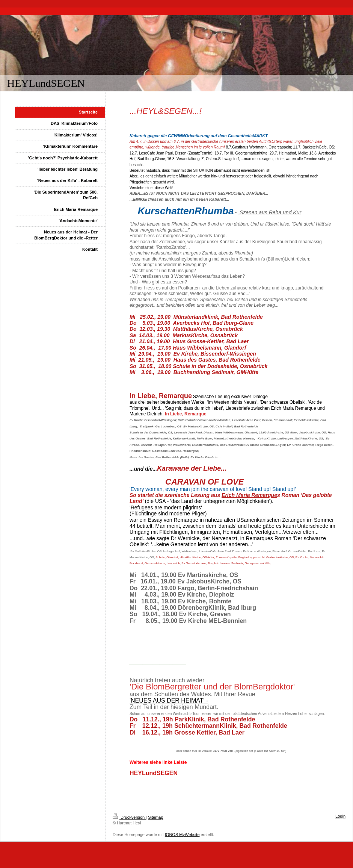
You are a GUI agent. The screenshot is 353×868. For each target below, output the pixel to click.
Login (340, 816)
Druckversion (129, 817)
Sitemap (155, 817)
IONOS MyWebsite (182, 835)
